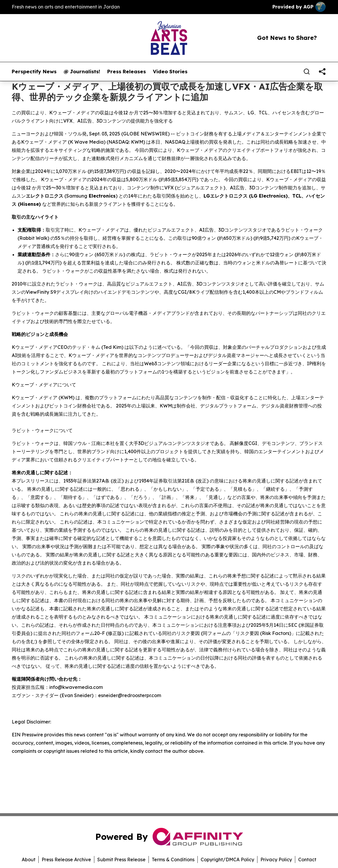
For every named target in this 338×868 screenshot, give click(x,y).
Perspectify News (34, 72)
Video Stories (170, 72)
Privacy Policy (276, 859)
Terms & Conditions (173, 859)
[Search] (307, 72)
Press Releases (127, 72)
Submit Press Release (121, 859)
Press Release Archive (66, 859)
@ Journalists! (82, 72)
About (29, 859)
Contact (307, 859)
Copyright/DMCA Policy (227, 859)
